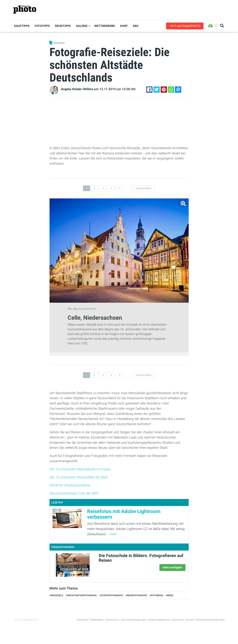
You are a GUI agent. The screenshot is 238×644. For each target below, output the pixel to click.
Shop (124, 26)
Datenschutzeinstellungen (210, 620)
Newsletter (83, 620)
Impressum (177, 620)
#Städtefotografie (111, 595)
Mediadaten (97, 620)
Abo (136, 26)
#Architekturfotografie (81, 595)
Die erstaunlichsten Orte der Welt (74, 493)
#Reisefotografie (136, 595)
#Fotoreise (156, 595)
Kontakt (190, 620)
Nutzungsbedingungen (134, 620)
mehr (113, 534)
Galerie (82, 26)
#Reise (170, 595)
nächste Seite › (144, 188)
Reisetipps (63, 26)
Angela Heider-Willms (77, 89)
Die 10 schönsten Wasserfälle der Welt (79, 477)
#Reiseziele (56, 595)
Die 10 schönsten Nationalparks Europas (80, 469)
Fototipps (42, 26)
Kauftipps (22, 26)
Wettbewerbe (105, 26)
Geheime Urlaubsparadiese (70, 485)
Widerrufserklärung (159, 620)
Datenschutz (112, 620)
